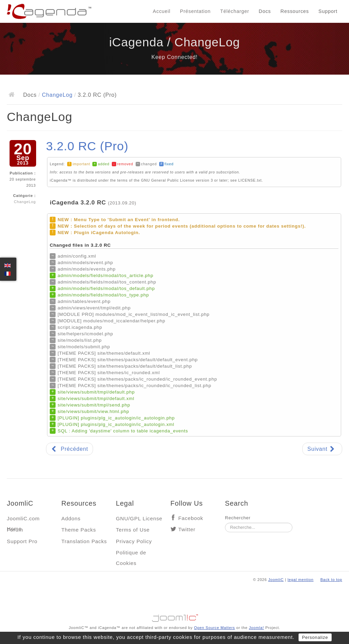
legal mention (301, 580)
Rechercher (238, 518)
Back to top (331, 580)
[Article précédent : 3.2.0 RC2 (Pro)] (70, 449)
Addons (71, 518)
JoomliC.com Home (23, 520)
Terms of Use (133, 530)
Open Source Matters (214, 628)
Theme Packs (79, 530)
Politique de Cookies (131, 554)
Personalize (315, 637)
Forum (15, 530)
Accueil (162, 11)
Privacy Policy (134, 541)
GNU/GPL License (139, 518)
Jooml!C (174, 616)
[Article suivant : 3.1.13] (322, 449)
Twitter (187, 529)
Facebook (191, 518)
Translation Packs (84, 541)
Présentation (195, 11)
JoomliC (276, 580)
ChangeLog (57, 95)
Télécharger (235, 11)
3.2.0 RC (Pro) (87, 146)
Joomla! (256, 628)
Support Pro (22, 541)
